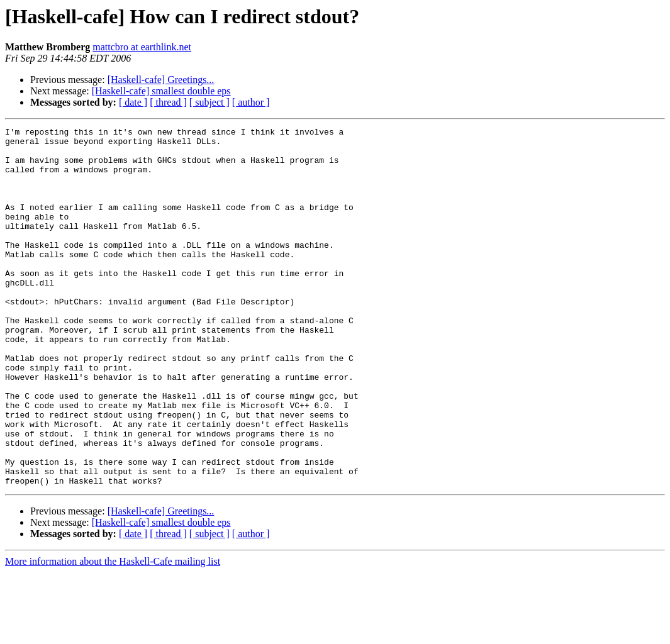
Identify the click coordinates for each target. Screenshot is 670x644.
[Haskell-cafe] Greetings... (161, 80)
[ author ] (251, 102)
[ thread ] (168, 102)
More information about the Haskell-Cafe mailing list (113, 633)
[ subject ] (209, 102)
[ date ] (133, 102)
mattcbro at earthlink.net (142, 47)
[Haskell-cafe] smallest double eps (161, 91)
